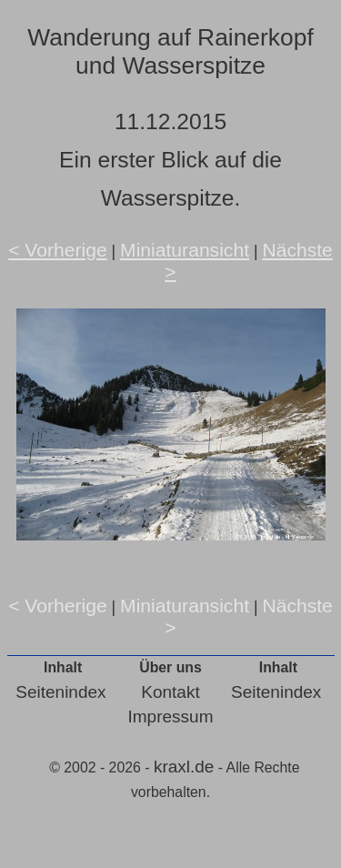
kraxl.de (184, 767)
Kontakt (170, 692)
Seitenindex (60, 692)
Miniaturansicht (185, 250)
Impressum (171, 717)
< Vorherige (58, 250)
